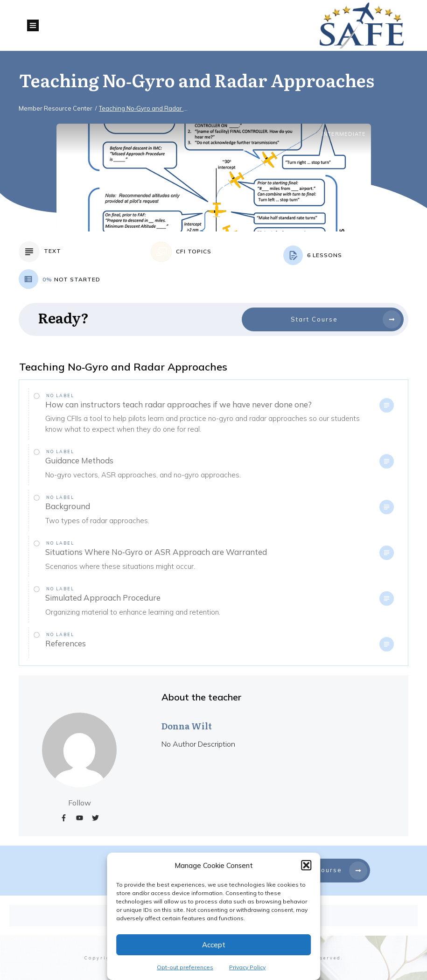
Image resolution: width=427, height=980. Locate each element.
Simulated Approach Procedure (103, 598)
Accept (214, 945)
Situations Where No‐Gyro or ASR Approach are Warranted (156, 552)
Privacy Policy (247, 967)
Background (68, 506)
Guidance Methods (79, 460)
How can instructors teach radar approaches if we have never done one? (178, 404)
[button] (306, 865)
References (66, 643)
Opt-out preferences (185, 967)
